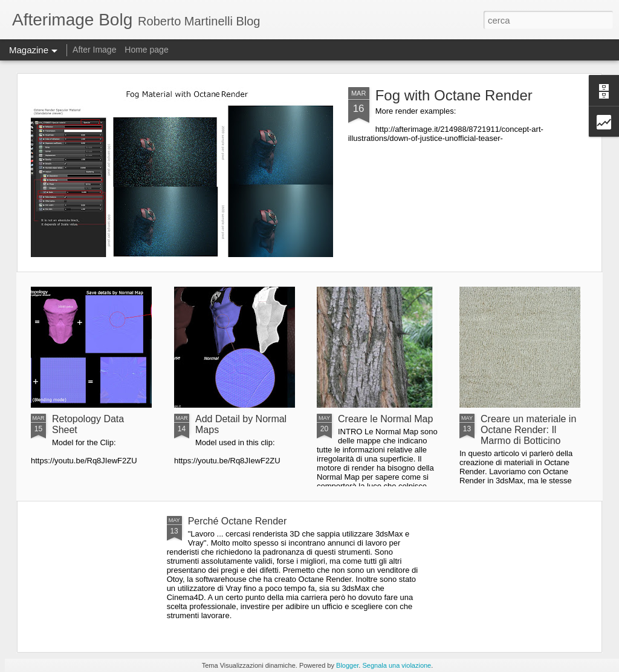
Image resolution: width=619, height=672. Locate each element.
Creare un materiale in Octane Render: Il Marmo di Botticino (528, 430)
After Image (94, 50)
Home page (146, 50)
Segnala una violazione (397, 665)
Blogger (347, 665)
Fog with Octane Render (454, 95)
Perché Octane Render (238, 521)
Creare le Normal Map (385, 419)
